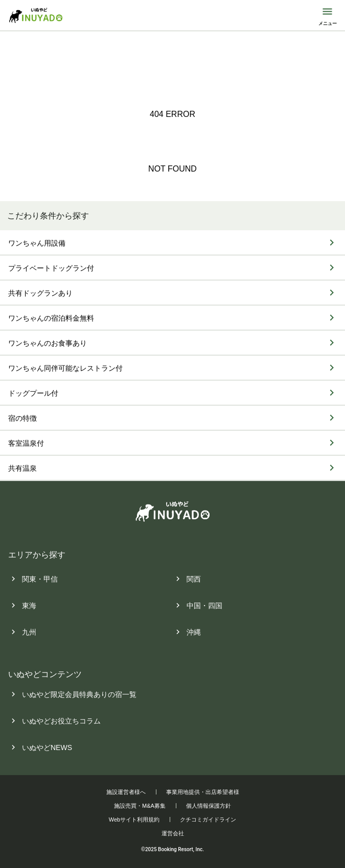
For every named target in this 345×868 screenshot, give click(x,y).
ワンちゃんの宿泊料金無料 (51, 319)
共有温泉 (22, 469)
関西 (194, 579)
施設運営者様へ (126, 792)
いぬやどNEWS (47, 748)
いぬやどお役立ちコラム (61, 721)
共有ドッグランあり (40, 294)
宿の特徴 (22, 419)
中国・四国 (204, 606)
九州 (29, 632)
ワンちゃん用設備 (37, 244)
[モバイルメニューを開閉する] (328, 15)
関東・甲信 (40, 579)
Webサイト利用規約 (134, 819)
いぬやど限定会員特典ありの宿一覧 (79, 694)
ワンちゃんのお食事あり (48, 344)
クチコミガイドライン (208, 819)
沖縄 (194, 632)
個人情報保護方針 (209, 806)
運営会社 (173, 833)
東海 (29, 606)
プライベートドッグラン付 (51, 269)
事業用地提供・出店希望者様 (203, 792)
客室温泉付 (26, 444)
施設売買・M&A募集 (140, 806)
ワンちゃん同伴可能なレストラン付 (65, 369)
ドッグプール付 (33, 394)
